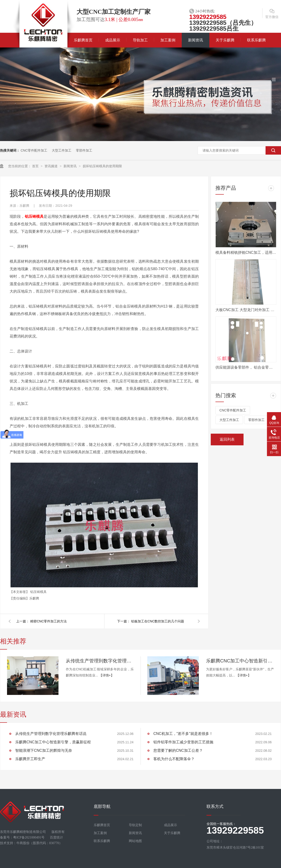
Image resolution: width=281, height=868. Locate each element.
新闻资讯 (196, 40)
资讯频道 (52, 166)
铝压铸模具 (34, 216)
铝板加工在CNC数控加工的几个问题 (158, 621)
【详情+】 (107, 675)
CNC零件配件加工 (34, 150)
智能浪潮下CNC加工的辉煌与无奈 (44, 750)
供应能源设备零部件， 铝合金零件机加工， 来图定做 (246, 367)
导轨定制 (135, 825)
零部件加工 (84, 150)
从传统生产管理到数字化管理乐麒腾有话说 (100, 661)
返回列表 (227, 439)
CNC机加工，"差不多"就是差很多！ (183, 734)
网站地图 (135, 841)
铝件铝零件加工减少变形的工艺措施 (183, 742)
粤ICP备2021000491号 (29, 837)
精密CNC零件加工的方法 (48, 621)
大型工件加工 (62, 150)
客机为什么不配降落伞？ (174, 759)
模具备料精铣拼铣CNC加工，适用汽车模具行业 (246, 252)
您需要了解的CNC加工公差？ (178, 750)
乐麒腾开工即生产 (30, 759)
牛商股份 (23, 843)
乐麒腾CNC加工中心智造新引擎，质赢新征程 (240, 661)
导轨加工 (140, 40)
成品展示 (113, 40)
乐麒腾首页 (83, 40)
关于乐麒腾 (225, 40)
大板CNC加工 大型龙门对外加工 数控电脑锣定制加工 (246, 310)
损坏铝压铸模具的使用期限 (102, 166)
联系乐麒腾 (256, 40)
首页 (36, 166)
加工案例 (168, 40)
